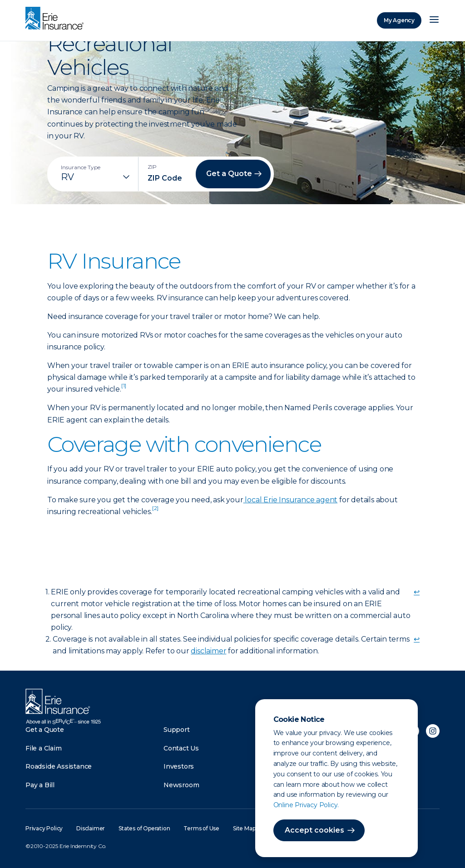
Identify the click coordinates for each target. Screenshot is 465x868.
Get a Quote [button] (229, 174)
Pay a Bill (40, 785)
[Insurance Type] (96, 177)
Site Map (244, 828)
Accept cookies (314, 830)
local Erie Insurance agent (291, 500)
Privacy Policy (44, 828)
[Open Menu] (434, 20)
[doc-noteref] (124, 389)
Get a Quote (45, 730)
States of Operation (144, 828)
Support (177, 730)
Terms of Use (201, 828)
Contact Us (181, 748)
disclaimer (208, 651)
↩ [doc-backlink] (417, 592)
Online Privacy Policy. (306, 805)
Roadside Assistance (59, 766)
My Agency (399, 20)
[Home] (57, 19)
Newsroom (181, 785)
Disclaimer (91, 828)
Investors (179, 766)
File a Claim (44, 748)
